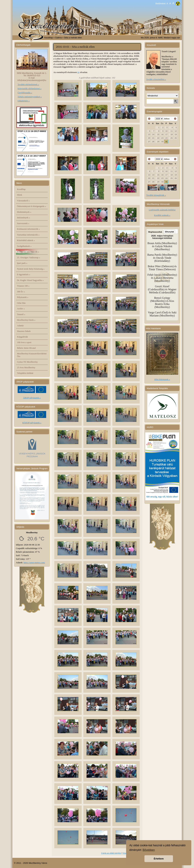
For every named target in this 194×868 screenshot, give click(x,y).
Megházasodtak (155, 232)
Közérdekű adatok (26, 240)
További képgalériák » (156, 195)
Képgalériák (23, 337)
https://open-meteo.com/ (34, 563)
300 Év (21, 292)
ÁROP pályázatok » (32, 398)
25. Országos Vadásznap (29, 257)
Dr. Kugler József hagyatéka (30, 280)
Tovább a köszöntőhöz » (156, 79)
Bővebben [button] (149, 850)
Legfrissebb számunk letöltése (162, 210)
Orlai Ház (21, 303)
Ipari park (22, 263)
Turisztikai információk (28, 235)
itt (78, 72)
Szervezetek (23, 223)
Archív (21, 309)
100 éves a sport (24, 342)
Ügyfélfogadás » (25, 93)
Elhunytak (169, 232)
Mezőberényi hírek (26, 320)
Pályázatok (23, 297)
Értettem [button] (159, 859)
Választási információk (28, 252)
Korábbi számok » (162, 215)
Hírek (20, 195)
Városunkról (23, 201)
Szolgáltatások (24, 246)
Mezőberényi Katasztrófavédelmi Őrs (32, 355)
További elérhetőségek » (28, 84)
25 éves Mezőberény (26, 367)
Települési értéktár (25, 373)
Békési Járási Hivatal (26, 348)
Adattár (20, 326)
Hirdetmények (24, 212)
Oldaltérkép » (24, 101)
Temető (21, 314)
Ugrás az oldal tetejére (111, 853)
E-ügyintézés (24, 274)
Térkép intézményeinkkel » (30, 97)
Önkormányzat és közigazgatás (31, 206)
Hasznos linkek (24, 331)
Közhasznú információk (28, 229)
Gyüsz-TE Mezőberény (27, 362)
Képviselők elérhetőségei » (30, 89)
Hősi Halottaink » (162, 379)
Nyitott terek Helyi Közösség (31, 269)
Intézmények (24, 218)
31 (166, 142)
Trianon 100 (23, 286)
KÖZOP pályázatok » (32, 423)
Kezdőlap (49, 38)
